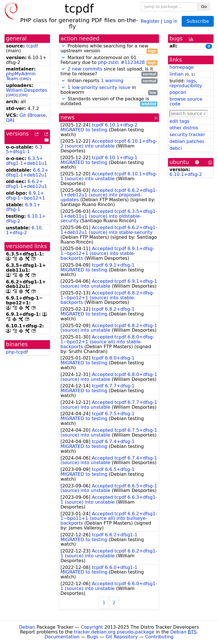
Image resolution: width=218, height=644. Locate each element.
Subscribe (198, 21)
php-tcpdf (17, 352)
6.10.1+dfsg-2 (25, 230)
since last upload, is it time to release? (109, 72)
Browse (37, 115)
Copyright (92, 627)
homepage (182, 67)
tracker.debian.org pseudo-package (114, 632)
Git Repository (122, 637)
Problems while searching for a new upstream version (109, 49)
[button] (63, 46)
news (68, 118)
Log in (171, 21)
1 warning (112, 81)
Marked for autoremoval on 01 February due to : (109, 60)
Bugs (93, 637)
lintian (177, 74)
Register (150, 21)
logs (191, 81)
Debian (27, 627)
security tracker (187, 135)
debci (176, 148)
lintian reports (109, 81)
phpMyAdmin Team (21, 76)
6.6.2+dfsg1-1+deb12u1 (27, 173)
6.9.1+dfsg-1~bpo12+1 (26, 196)
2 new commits (85, 69)
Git (23, 115)
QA (9, 120)
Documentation (62, 637)
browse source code (186, 101)
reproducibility (186, 86)
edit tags (179, 121)
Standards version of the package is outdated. (109, 101)
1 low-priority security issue (99, 87)
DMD (25, 79)
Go (204, 7)
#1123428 (133, 62)
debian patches (187, 141)
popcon (178, 92)
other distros (184, 128)
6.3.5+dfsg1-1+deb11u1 (27, 161)
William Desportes (27, 90)
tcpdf (32, 46)
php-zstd (108, 62)
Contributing (160, 637)
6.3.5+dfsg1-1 (25, 149)
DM (23, 95)
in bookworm (109, 90)
